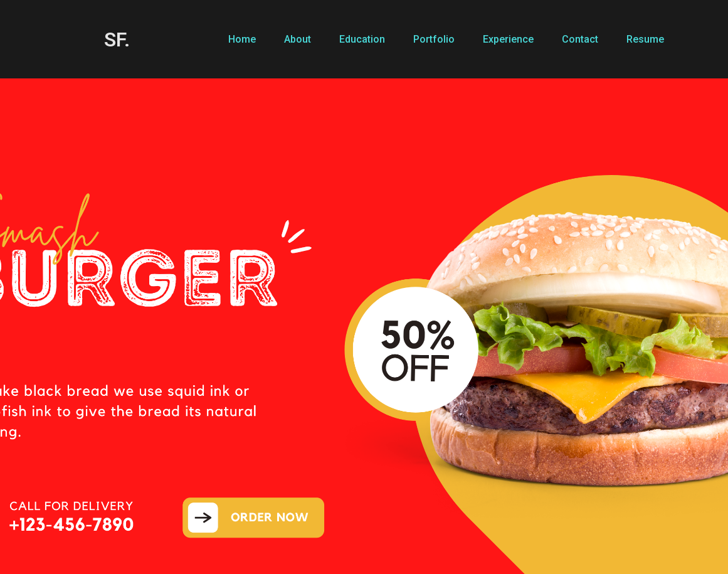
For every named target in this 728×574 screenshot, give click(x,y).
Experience (508, 39)
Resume (645, 39)
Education (362, 39)
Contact (580, 39)
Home (242, 39)
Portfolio (434, 39)
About (298, 39)
